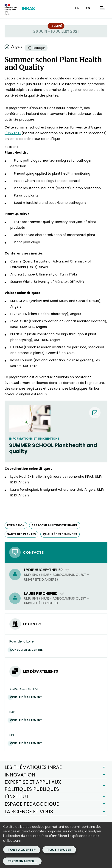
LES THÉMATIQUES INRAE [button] (33, 767)
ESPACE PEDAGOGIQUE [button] (32, 804)
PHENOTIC (18, 334)
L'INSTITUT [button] (17, 796)
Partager (36, 48)
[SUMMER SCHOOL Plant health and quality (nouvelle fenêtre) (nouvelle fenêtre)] (56, 449)
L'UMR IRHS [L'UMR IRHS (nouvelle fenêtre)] (13, 133)
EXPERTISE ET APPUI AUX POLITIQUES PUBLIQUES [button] (33, 785)
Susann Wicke (21, 282)
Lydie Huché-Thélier (47, 570)
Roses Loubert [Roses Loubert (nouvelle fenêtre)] (21, 360)
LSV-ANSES (19, 314)
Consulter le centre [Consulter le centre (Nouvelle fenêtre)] (27, 650)
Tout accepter (22, 850)
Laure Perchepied (44, 594)
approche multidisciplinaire (55, 525)
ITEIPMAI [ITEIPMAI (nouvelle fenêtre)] (17, 347)
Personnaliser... (22, 861)
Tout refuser (59, 850)
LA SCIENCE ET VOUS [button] (29, 812)
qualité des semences (60, 534)
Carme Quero (21, 261)
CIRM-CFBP (19, 321)
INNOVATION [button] (20, 775)
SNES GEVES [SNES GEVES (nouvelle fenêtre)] (19, 301)
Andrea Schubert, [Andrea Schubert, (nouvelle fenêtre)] (24, 274)
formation (16, 525)
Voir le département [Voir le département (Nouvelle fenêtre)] (27, 697)
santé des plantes (21, 534)
